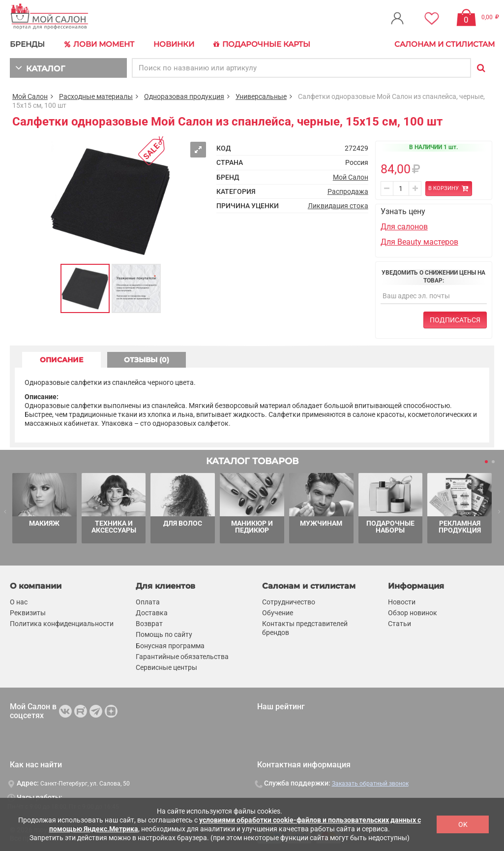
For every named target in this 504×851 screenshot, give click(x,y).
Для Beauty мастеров (419, 242)
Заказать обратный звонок (370, 784)
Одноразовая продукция (184, 96)
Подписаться (455, 320)
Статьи (400, 624)
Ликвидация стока (338, 206)
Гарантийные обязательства (182, 657)
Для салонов (404, 227)
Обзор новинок (413, 613)
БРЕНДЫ (27, 44)
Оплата (148, 602)
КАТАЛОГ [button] (40, 68)
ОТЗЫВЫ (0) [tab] (147, 360)
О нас (19, 602)
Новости (402, 602)
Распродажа (348, 191)
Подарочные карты (262, 44)
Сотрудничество (289, 602)
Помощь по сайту (164, 634)
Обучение (278, 613)
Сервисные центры (166, 667)
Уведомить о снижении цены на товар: (433, 277)
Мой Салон (30, 96)
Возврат (149, 624)
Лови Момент (99, 44)
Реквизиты (28, 613)
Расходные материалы (96, 96)
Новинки (174, 44)
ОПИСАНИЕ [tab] (61, 360)
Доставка (152, 613)
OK (463, 824)
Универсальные (261, 96)
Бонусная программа (170, 646)
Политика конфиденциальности (62, 624)
